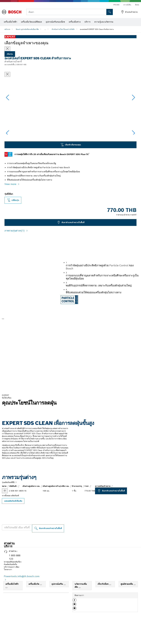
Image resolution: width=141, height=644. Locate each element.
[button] (133, 110)
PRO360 (116, 5)
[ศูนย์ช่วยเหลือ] (135, 610)
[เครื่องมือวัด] (41, 610)
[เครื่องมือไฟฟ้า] (6, 613)
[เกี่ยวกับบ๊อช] (110, 610)
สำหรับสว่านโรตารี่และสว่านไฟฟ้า (63, 29)
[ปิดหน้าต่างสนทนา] (7, 74)
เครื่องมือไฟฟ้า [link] (12, 610)
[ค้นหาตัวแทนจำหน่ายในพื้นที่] (48, 554)
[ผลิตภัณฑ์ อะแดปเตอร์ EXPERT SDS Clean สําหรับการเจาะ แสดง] (5, 517)
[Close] (7, 49)
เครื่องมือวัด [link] (34, 610)
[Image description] (13, 152)
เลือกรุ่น (10, 54)
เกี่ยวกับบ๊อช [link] (103, 610)
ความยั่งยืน (127, 5)
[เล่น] (3, 345)
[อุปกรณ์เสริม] (65, 610)
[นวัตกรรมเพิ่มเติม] (80, 613)
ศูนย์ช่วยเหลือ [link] (127, 610)
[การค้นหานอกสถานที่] (110, 12)
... (45, 29)
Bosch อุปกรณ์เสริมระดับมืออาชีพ (27, 29)
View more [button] (11, 210)
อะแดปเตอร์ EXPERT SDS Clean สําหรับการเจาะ (97, 29)
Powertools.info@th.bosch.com (22, 602)
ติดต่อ (137, 5)
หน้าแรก (7, 29)
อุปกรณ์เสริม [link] (58, 610)
